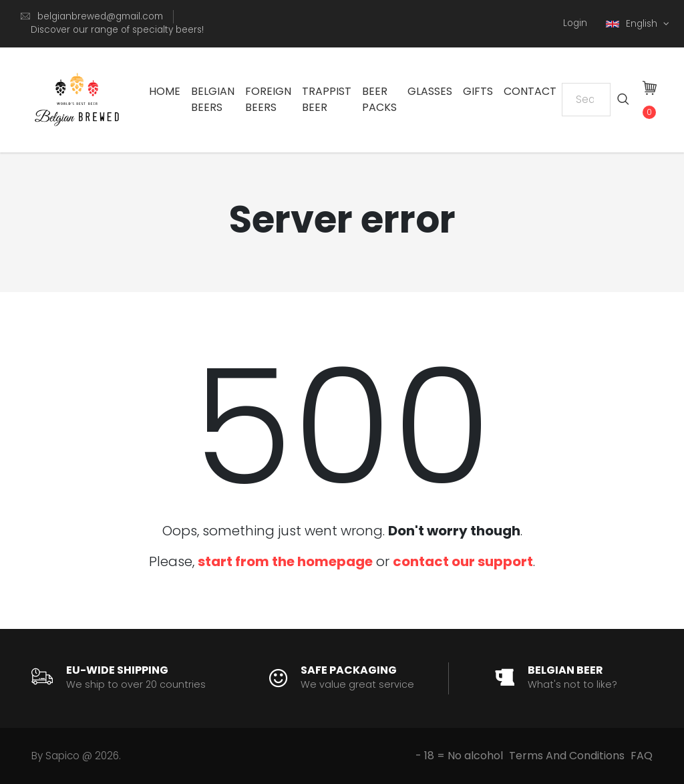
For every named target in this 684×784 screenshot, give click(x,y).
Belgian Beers (213, 99)
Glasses (430, 91)
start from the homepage (285, 561)
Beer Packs (379, 99)
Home (165, 91)
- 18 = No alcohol (459, 756)
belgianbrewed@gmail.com (100, 16)
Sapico (62, 756)
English (633, 24)
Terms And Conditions (567, 756)
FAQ (642, 756)
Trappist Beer (327, 99)
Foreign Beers (268, 99)
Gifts (478, 91)
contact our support (463, 561)
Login (575, 23)
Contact (530, 91)
